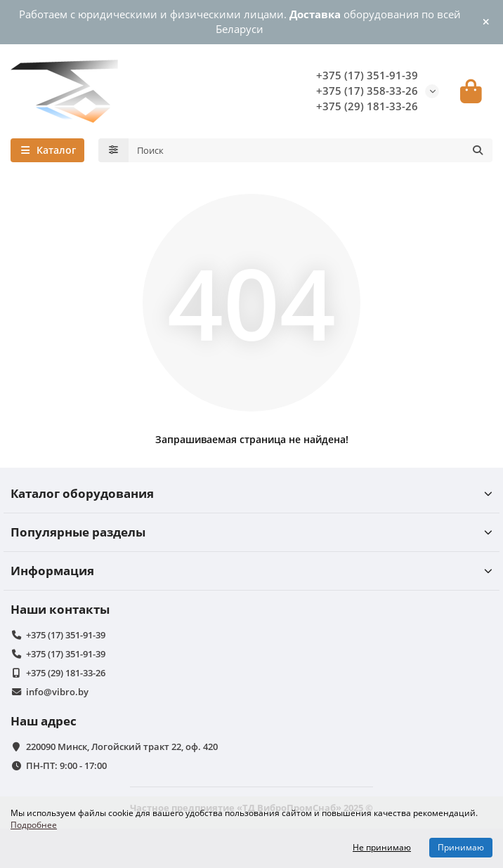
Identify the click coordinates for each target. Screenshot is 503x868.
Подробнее (34, 824)
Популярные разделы (251, 532)
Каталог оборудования (251, 493)
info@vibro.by (57, 692)
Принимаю (461, 847)
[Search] (311, 150)
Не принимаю (382, 847)
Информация (251, 571)
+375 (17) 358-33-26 (367, 91)
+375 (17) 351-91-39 (367, 75)
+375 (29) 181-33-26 (367, 106)
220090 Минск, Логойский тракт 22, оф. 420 (122, 747)
